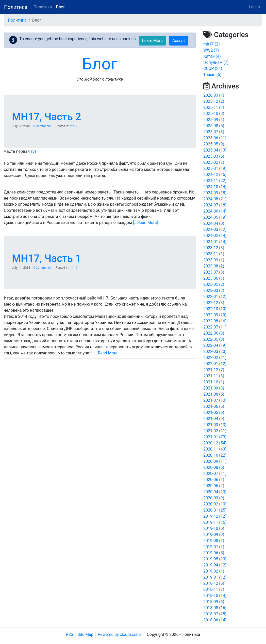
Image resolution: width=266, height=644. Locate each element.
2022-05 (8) (214, 339)
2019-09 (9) (214, 535)
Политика (16, 7)
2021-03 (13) (215, 425)
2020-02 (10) (215, 504)
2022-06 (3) (214, 333)
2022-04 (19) (215, 345)
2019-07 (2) (214, 547)
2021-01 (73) (215, 437)
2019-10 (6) (214, 528)
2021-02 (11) (215, 431)
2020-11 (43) (215, 449)
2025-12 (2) (214, 101)
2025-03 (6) (214, 156)
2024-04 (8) (214, 223)
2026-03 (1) (214, 95)
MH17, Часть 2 (46, 117)
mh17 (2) (212, 44)
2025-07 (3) (214, 132)
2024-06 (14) (215, 211)
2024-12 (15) (215, 175)
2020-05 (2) (214, 486)
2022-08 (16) (215, 321)
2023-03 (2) (214, 290)
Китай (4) (212, 56)
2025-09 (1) (214, 120)
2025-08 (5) (214, 126)
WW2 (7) (211, 50)
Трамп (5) (212, 75)
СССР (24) (213, 69)
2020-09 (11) (215, 461)
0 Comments (42, 126)
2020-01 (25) (215, 510)
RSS (69, 634)
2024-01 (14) (215, 242)
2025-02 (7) (214, 162)
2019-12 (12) (215, 516)
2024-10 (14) (215, 187)
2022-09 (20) (215, 315)
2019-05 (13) (215, 559)
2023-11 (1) (214, 254)
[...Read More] (145, 223)
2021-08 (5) (214, 394)
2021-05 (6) (214, 413)
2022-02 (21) (215, 358)
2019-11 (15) (215, 522)
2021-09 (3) (214, 388)
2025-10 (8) (214, 114)
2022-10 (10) (215, 309)
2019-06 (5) (214, 553)
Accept (179, 41)
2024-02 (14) (215, 236)
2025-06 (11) (215, 138)
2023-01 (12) (215, 297)
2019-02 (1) (214, 571)
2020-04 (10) (215, 492)
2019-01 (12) (215, 577)
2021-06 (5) (214, 406)
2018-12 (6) (214, 583)
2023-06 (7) (214, 278)
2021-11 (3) (214, 376)
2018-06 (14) (215, 620)
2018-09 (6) (214, 602)
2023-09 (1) (214, 260)
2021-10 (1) (214, 382)
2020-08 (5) (214, 467)
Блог (61, 7)
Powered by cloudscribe (119, 634)
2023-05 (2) (214, 284)
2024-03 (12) (215, 229)
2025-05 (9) (214, 144)
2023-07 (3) (214, 272)
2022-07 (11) (215, 327)
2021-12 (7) (214, 370)
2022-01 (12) (215, 364)
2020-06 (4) (214, 480)
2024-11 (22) (215, 181)
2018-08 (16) (215, 608)
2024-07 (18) (215, 205)
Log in (254, 7)
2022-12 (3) (214, 303)
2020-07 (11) (215, 474)
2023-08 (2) (214, 266)
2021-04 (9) (214, 419)
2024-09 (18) (215, 193)
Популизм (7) (216, 62)
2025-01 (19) (215, 168)
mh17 (74, 126)
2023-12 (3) (214, 248)
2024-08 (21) (215, 199)
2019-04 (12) (215, 565)
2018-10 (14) (215, 596)
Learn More (152, 41)
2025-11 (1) (214, 107)
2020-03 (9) (214, 498)
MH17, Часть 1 (46, 258)
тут (34, 151)
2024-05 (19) (215, 217)
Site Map (85, 634)
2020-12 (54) (215, 443)
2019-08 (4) (214, 541)
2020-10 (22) (215, 455)
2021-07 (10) (215, 400)
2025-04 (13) (215, 150)
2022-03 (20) (215, 351)
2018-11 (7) (214, 589)
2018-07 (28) (215, 614)
